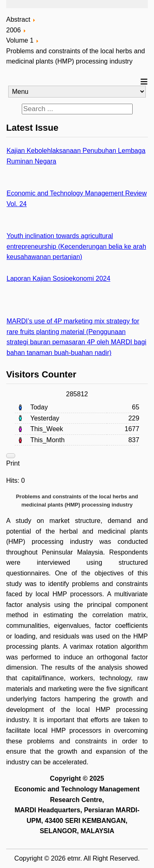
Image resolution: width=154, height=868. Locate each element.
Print (13, 463)
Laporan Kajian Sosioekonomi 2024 (59, 278)
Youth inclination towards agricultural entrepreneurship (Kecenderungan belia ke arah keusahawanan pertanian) (76, 246)
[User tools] (11, 456)
